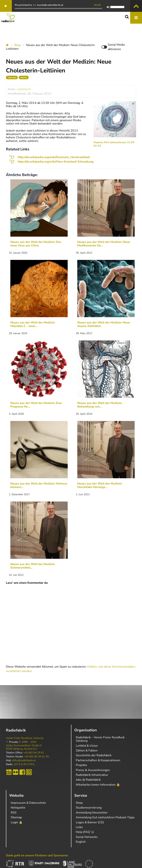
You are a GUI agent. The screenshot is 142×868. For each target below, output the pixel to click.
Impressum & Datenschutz (28, 803)
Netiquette (18, 808)
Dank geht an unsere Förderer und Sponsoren (37, 855)
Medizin (24, 77)
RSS (14, 813)
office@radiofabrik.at (24, 760)
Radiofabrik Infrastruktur (92, 775)
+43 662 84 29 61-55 (36, 757)
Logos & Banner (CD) (90, 822)
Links (79, 827)
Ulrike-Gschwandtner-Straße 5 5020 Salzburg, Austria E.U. (24, 747)
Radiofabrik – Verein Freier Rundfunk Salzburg (100, 739)
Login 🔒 (17, 822)
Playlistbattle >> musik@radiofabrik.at (39, 5)
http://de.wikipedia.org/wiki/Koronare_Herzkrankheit (54, 157)
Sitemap (16, 817)
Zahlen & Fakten (87, 751)
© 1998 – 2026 (28, 742)
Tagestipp (12, 77)
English (81, 842)
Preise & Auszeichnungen (93, 770)
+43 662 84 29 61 (34, 753)
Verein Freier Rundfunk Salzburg (25, 738)
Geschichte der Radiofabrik (94, 755)
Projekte (81, 765)
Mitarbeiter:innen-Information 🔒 (98, 785)
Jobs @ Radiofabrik (88, 780)
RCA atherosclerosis (115, 142)
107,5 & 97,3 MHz (24, 764)
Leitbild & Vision (87, 746)
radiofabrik (24, 89)
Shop (79, 803)
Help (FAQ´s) (85, 832)
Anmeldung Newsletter (92, 813)
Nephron (98, 142)
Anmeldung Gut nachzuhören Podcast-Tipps (105, 817)
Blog (17, 45)
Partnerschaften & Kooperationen (98, 760)
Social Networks (87, 837)
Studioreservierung (89, 808)
